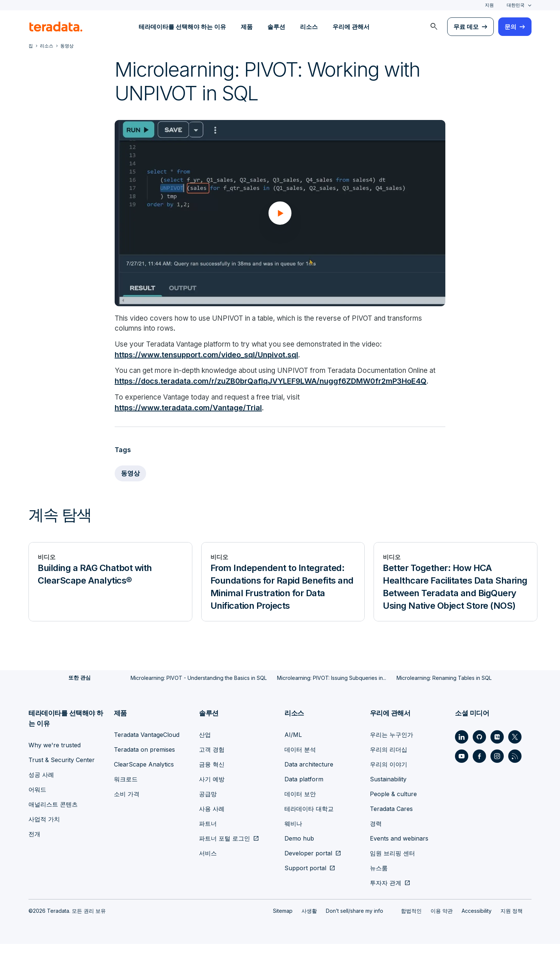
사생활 (309, 922)
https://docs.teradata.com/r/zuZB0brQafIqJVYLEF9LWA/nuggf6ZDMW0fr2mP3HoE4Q (271, 393)
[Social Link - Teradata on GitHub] (479, 748)
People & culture (393, 805)
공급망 (208, 805)
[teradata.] (56, 27)
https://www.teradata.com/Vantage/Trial (188, 419)
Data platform (304, 790)
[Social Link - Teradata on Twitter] (515, 748)
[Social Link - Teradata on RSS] (515, 767)
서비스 (208, 864)
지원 (489, 5)
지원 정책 (512, 922)
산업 (205, 746)
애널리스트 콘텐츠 (53, 815)
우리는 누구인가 (392, 746)
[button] (280, 213)
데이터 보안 (300, 805)
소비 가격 (127, 805)
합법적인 (411, 922)
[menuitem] (434, 27)
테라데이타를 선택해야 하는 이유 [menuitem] (182, 27)
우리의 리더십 (389, 761)
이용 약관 (442, 922)
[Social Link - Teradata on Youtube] (462, 767)
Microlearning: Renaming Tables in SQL (444, 689)
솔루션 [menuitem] (276, 27)
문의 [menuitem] (510, 27)
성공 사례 (41, 786)
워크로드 (126, 790)
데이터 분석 (300, 761)
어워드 (37, 801)
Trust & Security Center (62, 771)
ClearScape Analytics (144, 775)
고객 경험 (212, 761)
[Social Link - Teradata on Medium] (497, 748)
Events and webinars (399, 849)
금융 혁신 (212, 775)
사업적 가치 (44, 830)
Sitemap (283, 922)
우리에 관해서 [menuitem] (351, 27)
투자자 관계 (386, 894)
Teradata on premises (144, 761)
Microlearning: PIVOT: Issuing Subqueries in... (332, 689)
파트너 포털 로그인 (225, 849)
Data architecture (309, 775)
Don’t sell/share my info (355, 922)
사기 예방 (212, 790)
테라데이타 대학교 (309, 820)
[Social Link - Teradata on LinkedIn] (462, 748)
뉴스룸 (379, 879)
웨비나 (293, 835)
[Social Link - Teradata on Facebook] (479, 767)
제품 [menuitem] (247, 27)
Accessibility (477, 922)
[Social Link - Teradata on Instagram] (497, 767)
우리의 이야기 (389, 775)
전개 (34, 845)
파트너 (208, 835)
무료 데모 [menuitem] (466, 27)
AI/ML (293, 746)
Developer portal (308, 864)
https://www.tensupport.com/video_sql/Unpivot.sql (206, 355)
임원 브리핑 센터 (392, 864)
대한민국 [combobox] (516, 5)
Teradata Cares (391, 820)
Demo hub (299, 849)
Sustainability (388, 790)
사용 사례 (212, 820)
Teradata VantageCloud (147, 746)
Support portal (305, 879)
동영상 (131, 485)
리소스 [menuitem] (309, 27)
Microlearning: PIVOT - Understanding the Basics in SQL (199, 689)
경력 (376, 835)
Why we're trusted (55, 756)
